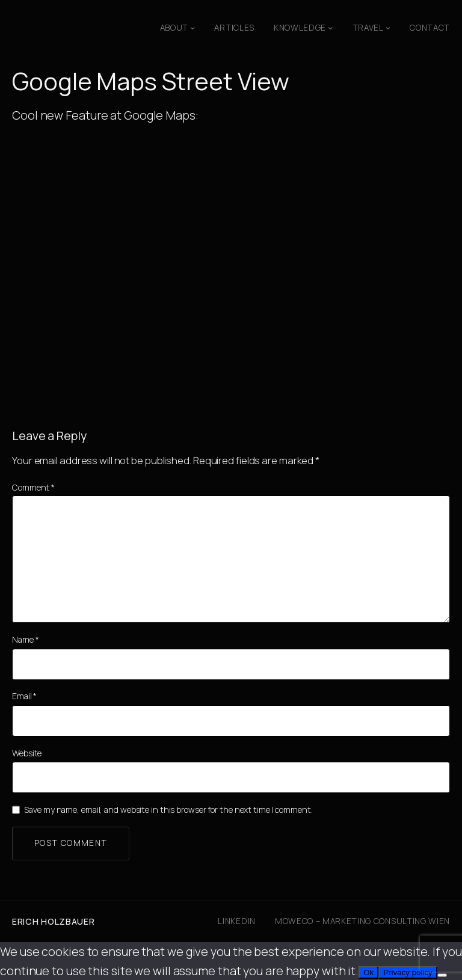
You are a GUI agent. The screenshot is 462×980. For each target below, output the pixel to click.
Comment (33, 487)
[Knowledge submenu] (330, 28)
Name (25, 639)
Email (24, 696)
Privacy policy (408, 972)
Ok (368, 972)
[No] (442, 975)
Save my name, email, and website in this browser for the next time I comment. (168, 810)
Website (27, 753)
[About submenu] (192, 28)
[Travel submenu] (388, 28)
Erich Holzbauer (54, 921)
